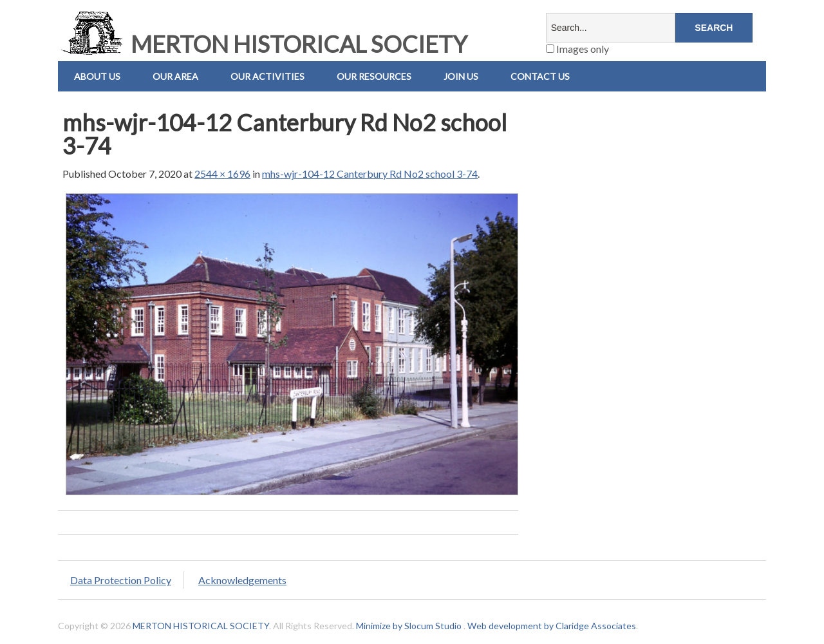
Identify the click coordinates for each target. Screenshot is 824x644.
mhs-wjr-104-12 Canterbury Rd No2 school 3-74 (370, 174)
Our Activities (267, 76)
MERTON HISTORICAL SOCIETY (263, 44)
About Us (97, 76)
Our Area (175, 76)
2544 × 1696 (222, 174)
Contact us (540, 76)
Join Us (461, 76)
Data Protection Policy (121, 580)
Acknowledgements (242, 580)
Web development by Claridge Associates (552, 626)
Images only (577, 49)
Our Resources (374, 76)
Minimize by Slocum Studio (409, 626)
